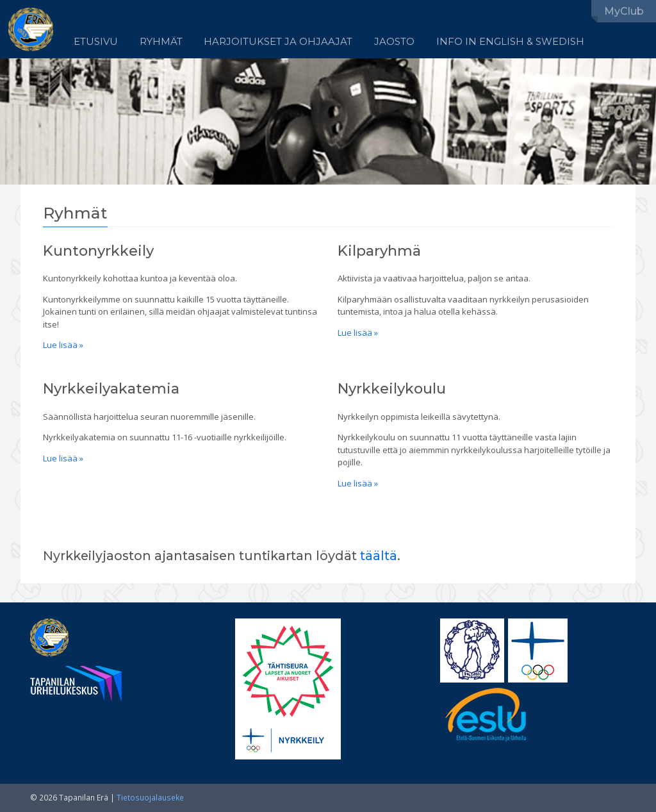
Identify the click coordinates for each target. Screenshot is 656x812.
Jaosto (394, 42)
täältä (379, 556)
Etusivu (96, 42)
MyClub (624, 11)
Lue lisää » (63, 345)
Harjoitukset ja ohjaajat (278, 42)
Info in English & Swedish (510, 42)
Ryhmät (161, 42)
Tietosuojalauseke (150, 798)
